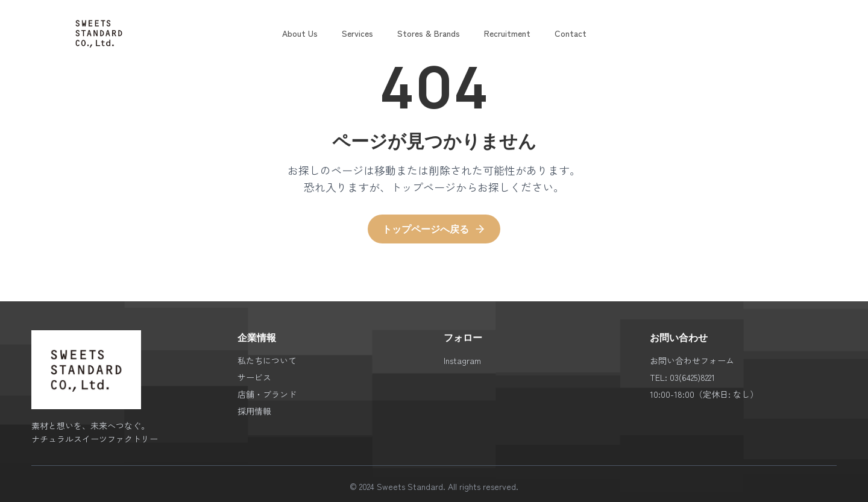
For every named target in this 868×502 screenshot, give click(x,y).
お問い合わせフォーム (692, 360)
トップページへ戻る (434, 229)
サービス (254, 377)
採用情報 (254, 411)
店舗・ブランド (267, 394)
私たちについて (267, 360)
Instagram (462, 360)
